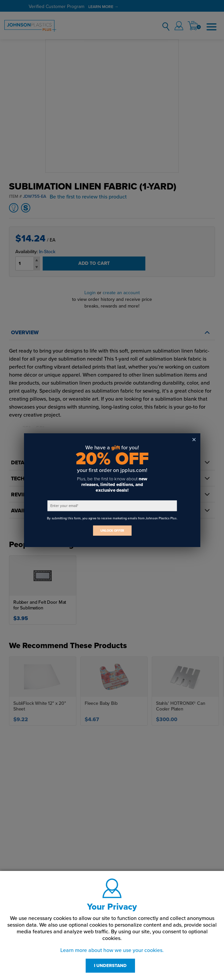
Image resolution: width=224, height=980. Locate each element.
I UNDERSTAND (110, 966)
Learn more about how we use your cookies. (112, 950)
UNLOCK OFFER (112, 531)
